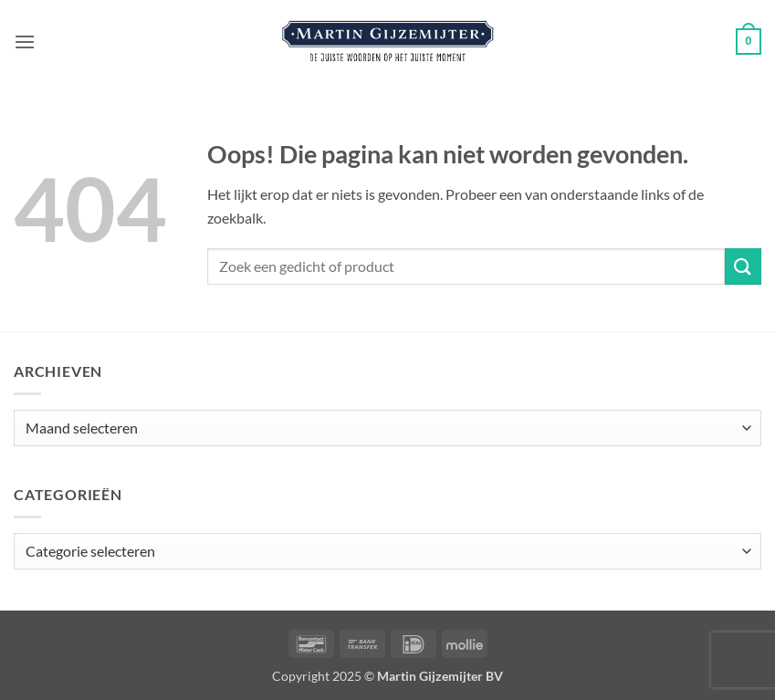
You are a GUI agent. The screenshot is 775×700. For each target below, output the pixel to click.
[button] (25, 42)
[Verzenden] (743, 266)
